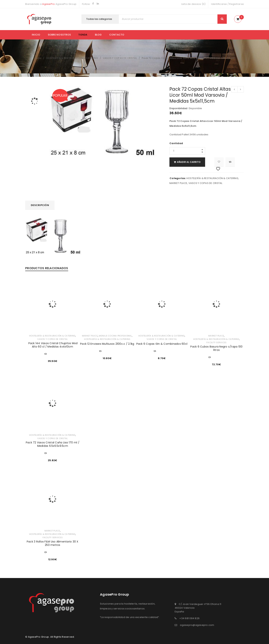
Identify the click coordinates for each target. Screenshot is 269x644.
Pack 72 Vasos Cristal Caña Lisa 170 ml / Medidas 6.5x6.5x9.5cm (53, 444)
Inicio (36, 35)
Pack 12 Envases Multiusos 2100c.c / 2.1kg (107, 344)
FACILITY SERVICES (217, 342)
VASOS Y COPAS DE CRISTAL (120, 58)
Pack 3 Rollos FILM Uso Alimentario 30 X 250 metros (53, 543)
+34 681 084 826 (189, 618)
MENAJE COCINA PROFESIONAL (115, 336)
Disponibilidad (178, 108)
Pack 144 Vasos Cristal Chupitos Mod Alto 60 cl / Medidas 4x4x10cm (52, 345)
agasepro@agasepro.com (197, 625)
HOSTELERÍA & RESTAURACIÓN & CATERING (72, 58)
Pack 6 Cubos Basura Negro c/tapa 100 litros (216, 348)
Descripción (40, 205)
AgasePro (48, 4)
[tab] (40, 205)
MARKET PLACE (178, 183)
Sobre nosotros (59, 35)
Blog (98, 35)
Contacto (117, 35)
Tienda (83, 35)
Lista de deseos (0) (194, 4)
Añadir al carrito (192, 162)
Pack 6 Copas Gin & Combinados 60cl (162, 344)
